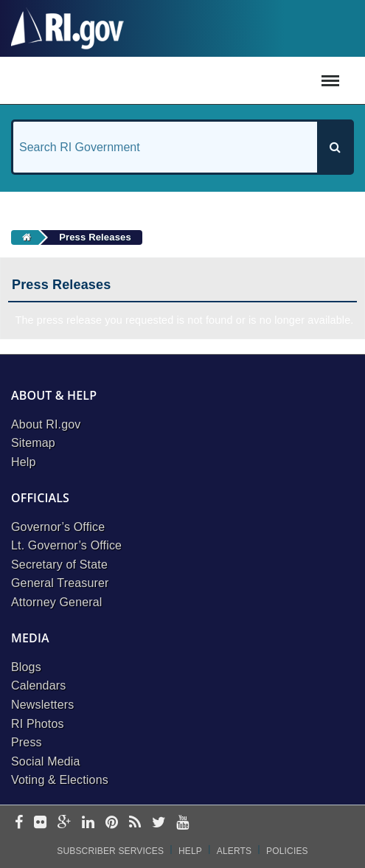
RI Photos (38, 724)
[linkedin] (88, 823)
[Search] (335, 147)
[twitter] (159, 823)
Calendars (38, 685)
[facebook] (19, 823)
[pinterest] (112, 823)
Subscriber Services (110, 851)
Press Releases (95, 237)
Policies (287, 851)
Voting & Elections (60, 780)
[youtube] (182, 823)
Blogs (26, 667)
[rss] (135, 823)
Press (27, 742)
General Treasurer (60, 583)
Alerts (234, 851)
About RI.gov (46, 424)
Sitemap (33, 443)
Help (24, 462)
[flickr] (40, 823)
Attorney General (57, 602)
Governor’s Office (58, 527)
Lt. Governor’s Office (66, 545)
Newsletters (42, 705)
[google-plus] (65, 823)
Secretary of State (59, 565)
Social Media (46, 761)
